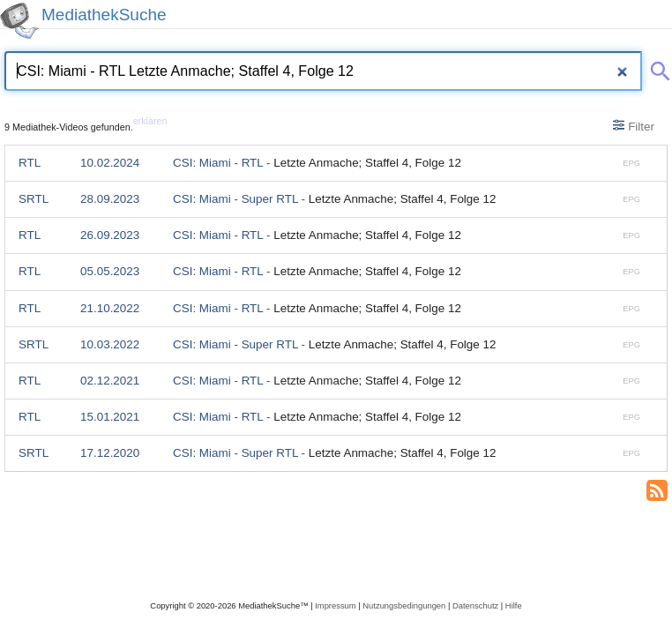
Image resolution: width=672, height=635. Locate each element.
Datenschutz (475, 605)
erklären (150, 121)
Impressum (335, 605)
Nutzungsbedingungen (404, 605)
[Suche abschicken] (657, 68)
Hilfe (514, 605)
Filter (634, 126)
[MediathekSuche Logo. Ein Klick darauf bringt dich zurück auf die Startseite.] (19, 21)
